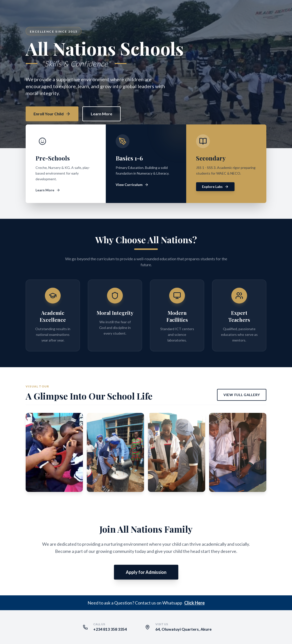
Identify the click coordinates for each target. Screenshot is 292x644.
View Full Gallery (242, 395)
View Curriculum (132, 185)
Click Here (194, 603)
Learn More (101, 114)
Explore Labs (215, 187)
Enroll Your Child (52, 114)
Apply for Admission (146, 572)
